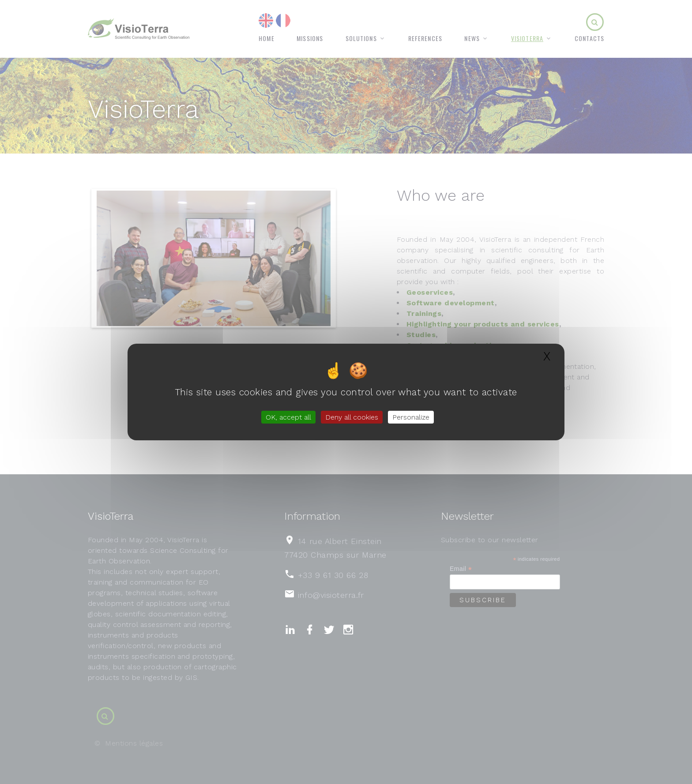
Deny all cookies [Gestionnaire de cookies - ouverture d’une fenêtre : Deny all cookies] (352, 417)
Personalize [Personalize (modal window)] (411, 417)
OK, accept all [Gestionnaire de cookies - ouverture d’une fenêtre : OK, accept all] (288, 417)
